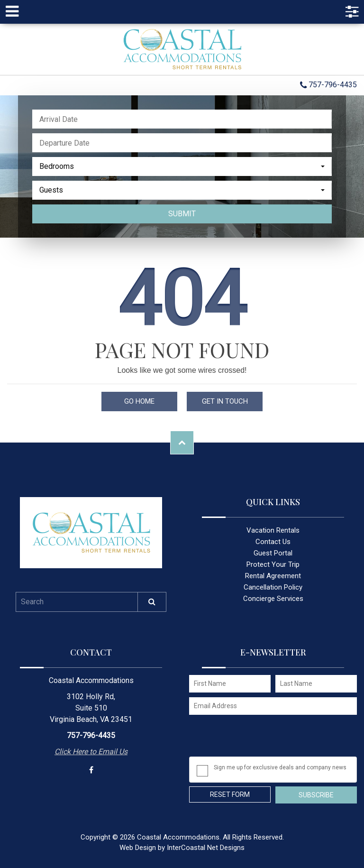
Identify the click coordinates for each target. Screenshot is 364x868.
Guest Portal (273, 553)
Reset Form (230, 794)
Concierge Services (273, 599)
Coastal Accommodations (182, 49)
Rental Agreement (273, 576)
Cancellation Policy (273, 587)
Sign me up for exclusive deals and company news (280, 767)
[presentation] (261, 738)
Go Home (139, 401)
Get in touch (225, 401)
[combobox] (182, 166)
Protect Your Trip (273, 564)
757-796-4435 (328, 85)
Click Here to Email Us (91, 752)
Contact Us (273, 542)
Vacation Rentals (273, 530)
